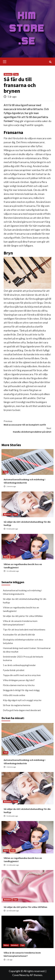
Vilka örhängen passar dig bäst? (19, 680)
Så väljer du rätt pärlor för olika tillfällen (23, 616)
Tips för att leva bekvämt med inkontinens (24, 629)
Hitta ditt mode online (14, 695)
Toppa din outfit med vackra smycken (22, 675)
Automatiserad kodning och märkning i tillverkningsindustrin (22, 592)
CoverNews (19, 975)
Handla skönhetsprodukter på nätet (27, 430)
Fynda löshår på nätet (14, 670)
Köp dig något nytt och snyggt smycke (22, 700)
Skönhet (8, 74)
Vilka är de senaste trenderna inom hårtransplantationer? (20, 623)
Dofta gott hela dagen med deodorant (22, 710)
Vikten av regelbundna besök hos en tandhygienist (21, 609)
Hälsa (6, 557)
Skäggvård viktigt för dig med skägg (21, 690)
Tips (16, 74)
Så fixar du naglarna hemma (17, 705)
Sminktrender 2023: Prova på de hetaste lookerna (23, 658)
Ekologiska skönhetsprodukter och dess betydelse (23, 641)
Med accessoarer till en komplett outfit (27, 423)
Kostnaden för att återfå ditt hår (19, 634)
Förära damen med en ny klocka (19, 685)
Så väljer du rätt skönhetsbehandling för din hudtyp (25, 601)
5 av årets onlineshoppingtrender (19, 665)
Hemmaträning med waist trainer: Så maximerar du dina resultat (27, 650)
